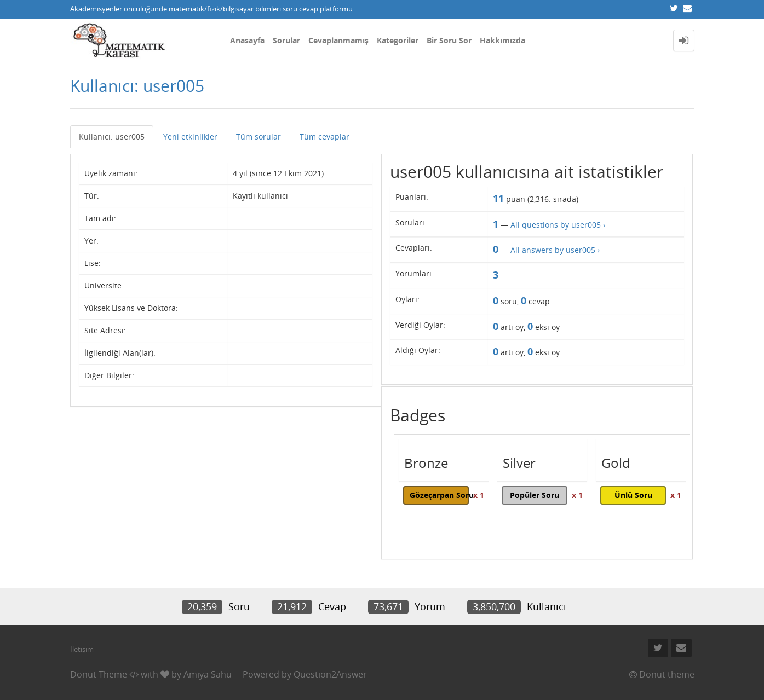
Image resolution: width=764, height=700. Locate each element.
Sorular (286, 40)
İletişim (82, 649)
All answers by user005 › (555, 250)
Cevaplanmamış (338, 40)
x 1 (479, 495)
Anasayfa (247, 40)
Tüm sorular (259, 137)
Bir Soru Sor (449, 40)
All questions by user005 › (558, 225)
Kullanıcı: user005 (112, 137)
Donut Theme (99, 674)
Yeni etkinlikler (190, 137)
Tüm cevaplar (324, 137)
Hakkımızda (502, 40)
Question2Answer (330, 674)
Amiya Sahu (208, 674)
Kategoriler (398, 40)
